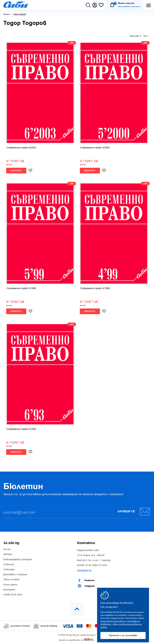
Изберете (16, 171)
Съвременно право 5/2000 (95, 148)
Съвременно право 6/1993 (21, 429)
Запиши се (134, 512)
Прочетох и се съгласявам (123, 635)
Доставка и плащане (15, 575)
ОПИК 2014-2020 (13, 595)
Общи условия (11, 580)
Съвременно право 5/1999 (21, 288)
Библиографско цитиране (18, 560)
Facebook (86, 581)
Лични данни (10, 585)
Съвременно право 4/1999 (95, 288)
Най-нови (136, 36)
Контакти (9, 590)
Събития (9, 565)
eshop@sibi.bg (84, 570)
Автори (8, 554)
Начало (7, 14)
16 (145, 36)
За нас (7, 549)
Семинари (9, 570)
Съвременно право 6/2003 (21, 148)
